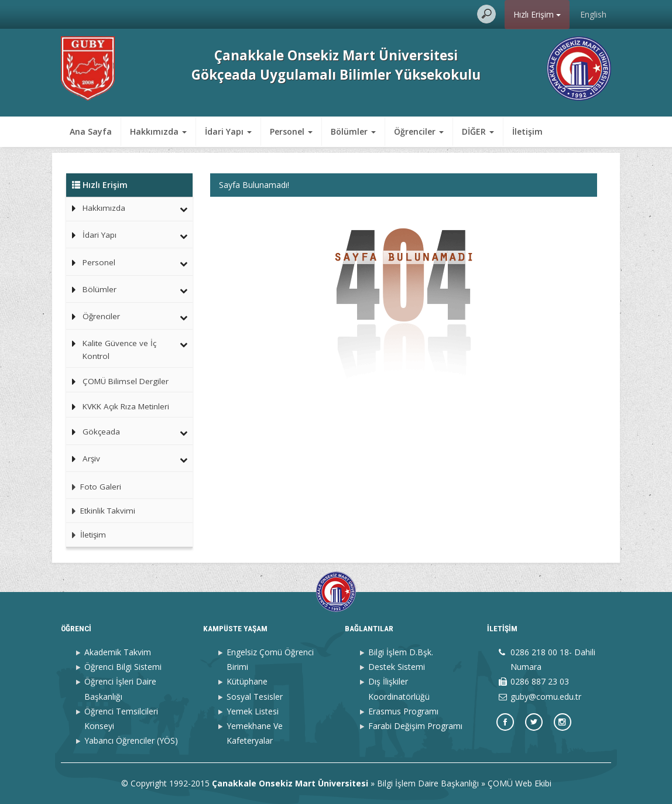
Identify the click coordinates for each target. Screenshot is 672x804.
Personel (99, 262)
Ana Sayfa (91, 131)
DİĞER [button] (478, 131)
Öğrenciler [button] (419, 131)
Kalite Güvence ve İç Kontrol (119, 350)
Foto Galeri (94, 487)
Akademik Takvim (118, 652)
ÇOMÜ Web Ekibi (520, 783)
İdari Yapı (100, 235)
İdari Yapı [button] (228, 131)
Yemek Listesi (253, 711)
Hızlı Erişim (537, 14)
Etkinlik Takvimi (101, 511)
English (593, 14)
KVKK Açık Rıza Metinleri (126, 406)
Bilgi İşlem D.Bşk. (401, 652)
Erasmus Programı (403, 711)
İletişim (527, 131)
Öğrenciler (101, 316)
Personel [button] (291, 131)
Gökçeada (101, 432)
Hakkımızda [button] (158, 131)
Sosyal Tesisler (255, 697)
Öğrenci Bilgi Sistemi (123, 667)
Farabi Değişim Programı (415, 726)
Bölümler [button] (353, 131)
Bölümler (100, 289)
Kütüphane (247, 681)
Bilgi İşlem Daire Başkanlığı (428, 783)
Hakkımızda (104, 208)
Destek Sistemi (397, 667)
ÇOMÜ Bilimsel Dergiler (126, 381)
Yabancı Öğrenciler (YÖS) (131, 740)
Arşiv (91, 459)
